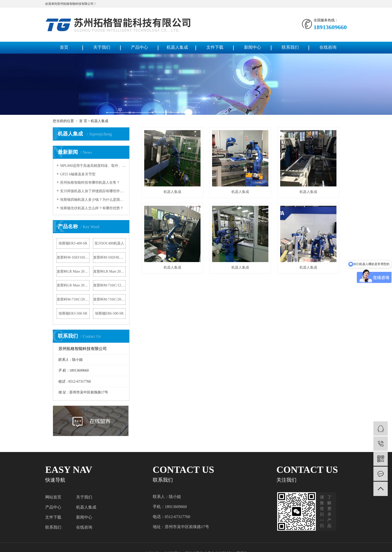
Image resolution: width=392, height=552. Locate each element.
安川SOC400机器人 (109, 243)
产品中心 (139, 47)
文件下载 (215, 47)
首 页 (83, 121)
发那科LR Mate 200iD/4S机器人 (110, 271)
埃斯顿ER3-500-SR (73, 313)
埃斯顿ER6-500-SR (109, 313)
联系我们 (290, 47)
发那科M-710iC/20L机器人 (110, 299)
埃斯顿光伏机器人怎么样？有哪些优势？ (92, 208)
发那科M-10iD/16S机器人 (73, 257)
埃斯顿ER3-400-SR (73, 243)
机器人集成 (177, 47)
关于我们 (102, 47)
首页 (64, 47)
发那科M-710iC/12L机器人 (110, 285)
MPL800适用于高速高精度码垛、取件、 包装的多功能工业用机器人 (93, 166)
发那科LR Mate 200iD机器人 (73, 271)
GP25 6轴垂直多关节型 (78, 174)
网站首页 (53, 497)
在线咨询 (328, 47)
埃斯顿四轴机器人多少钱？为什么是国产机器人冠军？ (93, 200)
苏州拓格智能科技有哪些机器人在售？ (90, 183)
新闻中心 (253, 47)
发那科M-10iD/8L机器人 (110, 257)
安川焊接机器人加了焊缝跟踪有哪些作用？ (93, 191)
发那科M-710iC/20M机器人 (73, 299)
